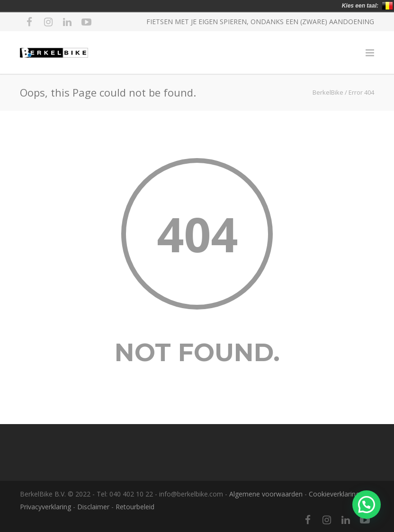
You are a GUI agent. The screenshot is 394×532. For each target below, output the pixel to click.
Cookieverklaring (334, 494)
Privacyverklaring (45, 507)
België (387, 6)
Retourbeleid (135, 507)
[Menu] (370, 53)
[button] (367, 505)
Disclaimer (93, 507)
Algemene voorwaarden (266, 494)
